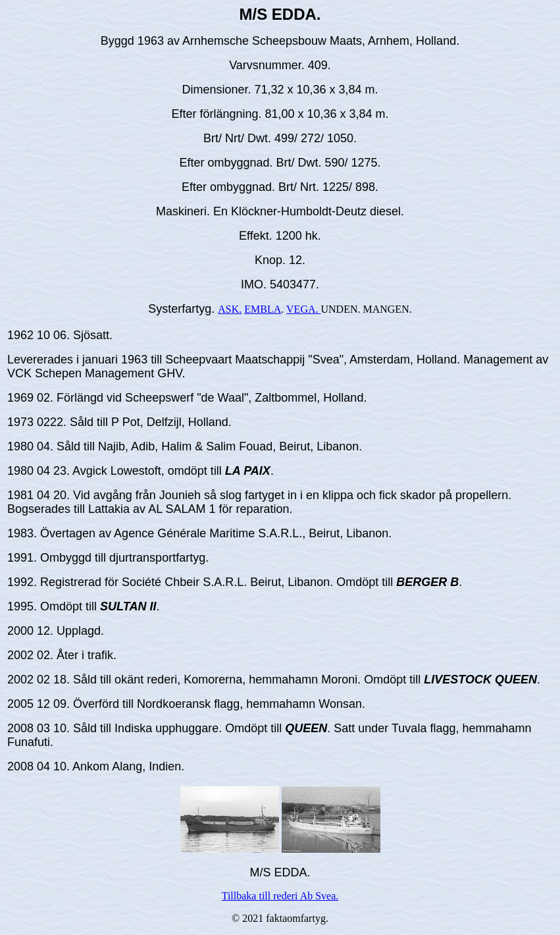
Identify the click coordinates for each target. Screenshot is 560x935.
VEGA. (303, 309)
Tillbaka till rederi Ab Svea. (280, 896)
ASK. (230, 309)
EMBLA (263, 309)
